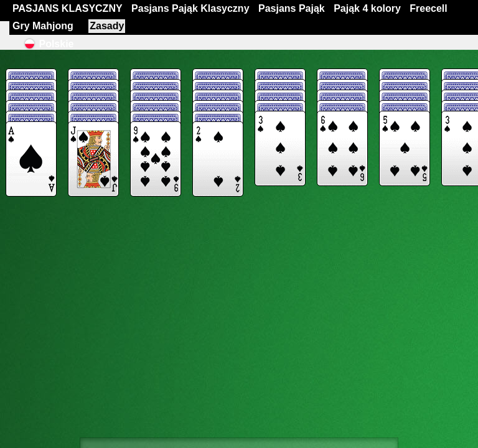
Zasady (107, 26)
